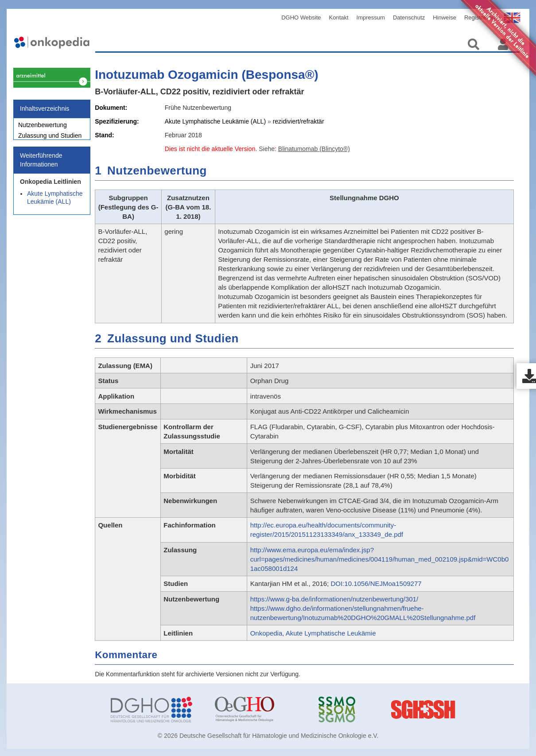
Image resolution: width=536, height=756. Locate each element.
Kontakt (339, 17)
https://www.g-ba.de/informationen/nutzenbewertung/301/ (334, 599)
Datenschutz (409, 17)
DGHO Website (301, 17)
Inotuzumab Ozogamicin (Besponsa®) (206, 75)
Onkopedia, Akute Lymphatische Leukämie (313, 633)
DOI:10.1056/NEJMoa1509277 (376, 583)
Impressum (371, 17)
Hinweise (445, 17)
